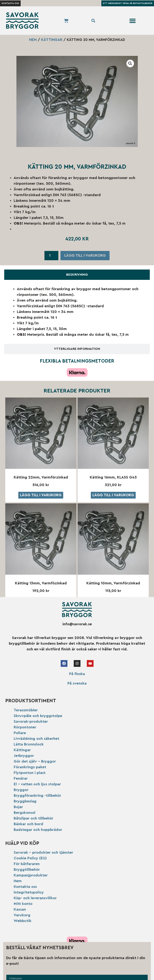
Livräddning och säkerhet (36, 739)
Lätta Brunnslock (29, 744)
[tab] (77, 275)
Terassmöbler (26, 710)
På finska (77, 674)
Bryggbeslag (25, 801)
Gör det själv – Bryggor (35, 761)
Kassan (20, 909)
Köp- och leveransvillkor (35, 898)
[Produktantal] (51, 256)
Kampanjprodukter (31, 875)
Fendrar (21, 778)
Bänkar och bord (28, 824)
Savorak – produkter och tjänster (43, 852)
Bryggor (21, 790)
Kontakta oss (25, 887)
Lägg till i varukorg (85, 255)
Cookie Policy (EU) (30, 858)
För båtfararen (27, 864)
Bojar (18, 807)
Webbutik (23, 921)
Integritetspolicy (29, 892)
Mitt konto (23, 904)
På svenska (77, 683)
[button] (133, 21)
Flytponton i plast (30, 773)
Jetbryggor (24, 756)
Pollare (20, 733)
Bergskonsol (25, 813)
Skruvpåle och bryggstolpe (38, 716)
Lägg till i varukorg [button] (41, 495)
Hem (33, 40)
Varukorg (22, 915)
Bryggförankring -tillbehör (37, 795)
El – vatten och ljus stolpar (37, 784)
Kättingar (52, 40)
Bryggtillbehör (27, 869)
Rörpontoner (25, 727)
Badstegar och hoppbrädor (38, 830)
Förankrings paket (30, 767)
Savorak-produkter (31, 721)
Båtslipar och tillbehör (33, 818)
